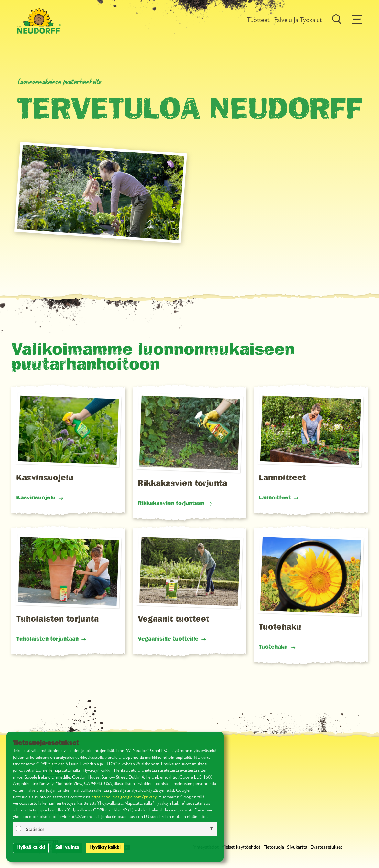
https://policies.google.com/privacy (124, 797)
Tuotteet (258, 21)
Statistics (35, 830)
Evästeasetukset (326, 847)
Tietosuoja (274, 847)
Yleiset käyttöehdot (241, 847)
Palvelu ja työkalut (298, 21)
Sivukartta (297, 847)
